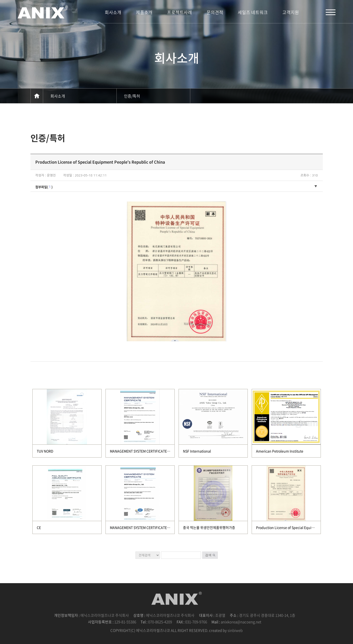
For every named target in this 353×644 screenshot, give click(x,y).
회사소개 (113, 12)
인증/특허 (132, 96)
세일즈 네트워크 (253, 12)
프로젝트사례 (180, 12)
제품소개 (144, 12)
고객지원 (291, 12)
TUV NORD (45, 451)
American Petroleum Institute (280, 451)
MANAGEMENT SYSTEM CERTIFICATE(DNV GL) (146, 451)
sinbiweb (235, 630)
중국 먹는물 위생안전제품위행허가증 (209, 527)
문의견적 (215, 12)
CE (39, 527)
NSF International (197, 451)
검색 (208, 555)
